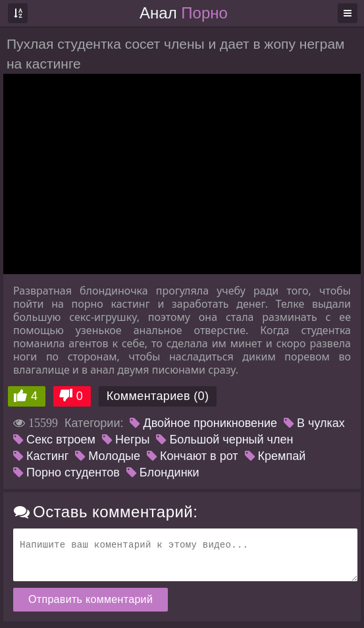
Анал (184, 13)
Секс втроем (54, 440)
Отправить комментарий (91, 599)
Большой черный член (224, 440)
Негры (126, 440)
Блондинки (163, 472)
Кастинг (41, 456)
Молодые (108, 456)
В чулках (314, 423)
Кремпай (275, 456)
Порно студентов (66, 472)
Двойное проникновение (203, 423)
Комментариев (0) (158, 396)
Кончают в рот (193, 456)
